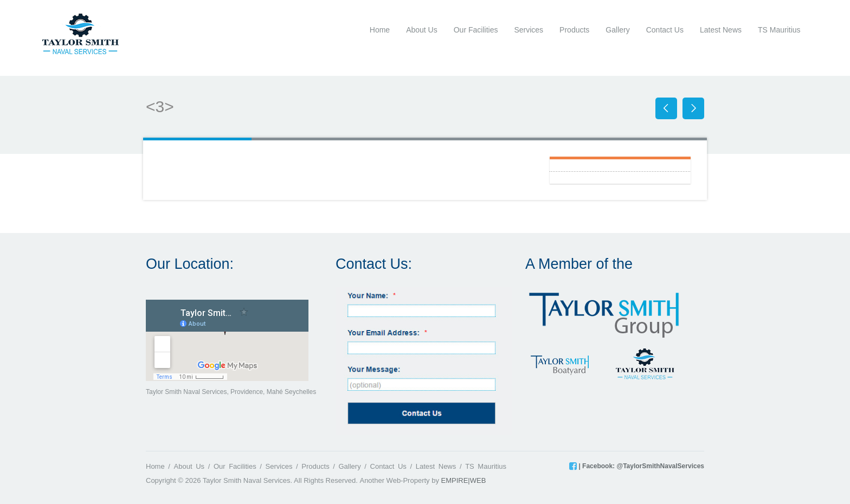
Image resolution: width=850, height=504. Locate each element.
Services (529, 30)
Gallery (617, 30)
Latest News (721, 30)
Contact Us (665, 30)
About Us (422, 30)
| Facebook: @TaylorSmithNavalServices (640, 466)
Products (574, 30)
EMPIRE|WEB (464, 480)
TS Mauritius (779, 30)
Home (380, 30)
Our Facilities (476, 30)
